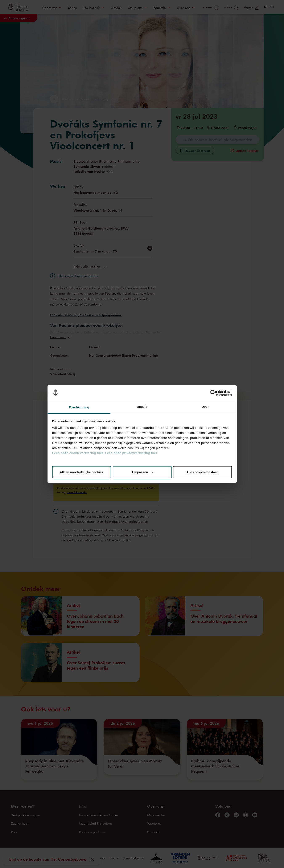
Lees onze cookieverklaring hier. (78, 453)
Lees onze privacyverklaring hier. (132, 453)
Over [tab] (205, 407)
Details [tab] (142, 407)
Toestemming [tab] (79, 407)
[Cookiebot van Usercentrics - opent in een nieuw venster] (213, 393)
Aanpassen (142, 472)
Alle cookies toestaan (202, 472)
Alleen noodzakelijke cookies (82, 472)
